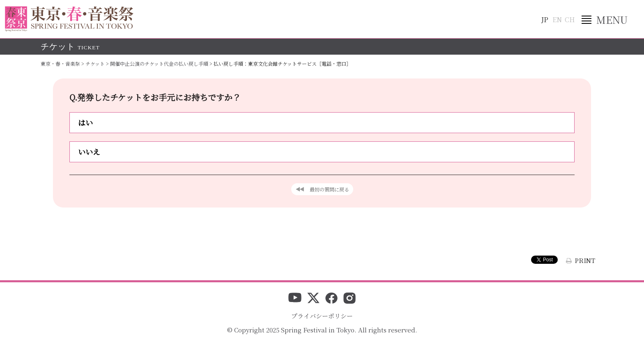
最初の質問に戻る (329, 189)
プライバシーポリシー (322, 316)
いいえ (89, 152)
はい (85, 122)
